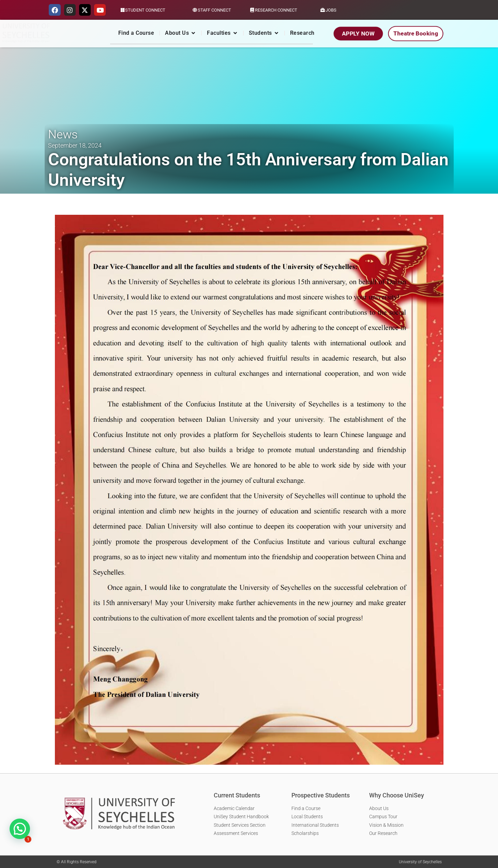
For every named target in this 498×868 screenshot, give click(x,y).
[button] (20, 829)
